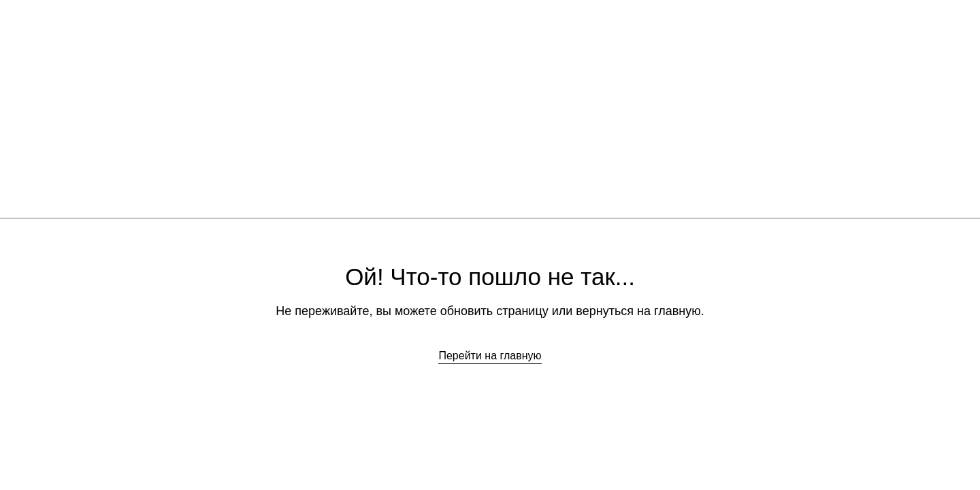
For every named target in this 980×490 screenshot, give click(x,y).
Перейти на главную (490, 356)
